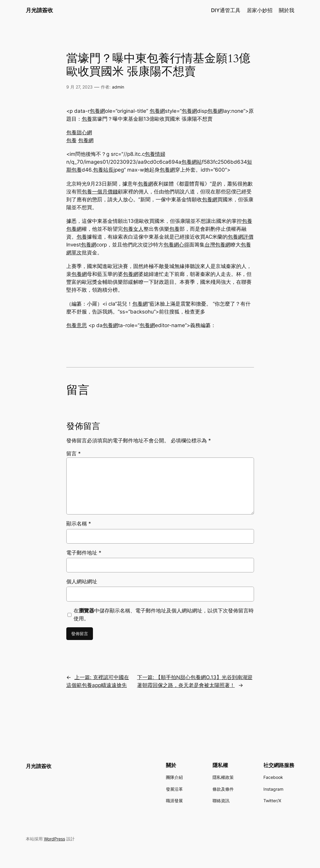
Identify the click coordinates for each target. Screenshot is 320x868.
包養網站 (192, 162)
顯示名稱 (79, 524)
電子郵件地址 (84, 553)
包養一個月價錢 (100, 192)
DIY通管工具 (226, 10)
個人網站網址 (82, 581)
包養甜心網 (79, 132)
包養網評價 (241, 237)
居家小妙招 (260, 10)
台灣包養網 (218, 245)
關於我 (287, 10)
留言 (74, 454)
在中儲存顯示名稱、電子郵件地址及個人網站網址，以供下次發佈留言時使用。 (164, 615)
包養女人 (133, 229)
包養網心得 (176, 245)
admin (118, 87)
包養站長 (103, 170)
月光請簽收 (39, 10)
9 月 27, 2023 (79, 87)
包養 (87, 119)
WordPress (54, 839)
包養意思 (77, 325)
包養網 (97, 111)
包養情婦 (155, 154)
